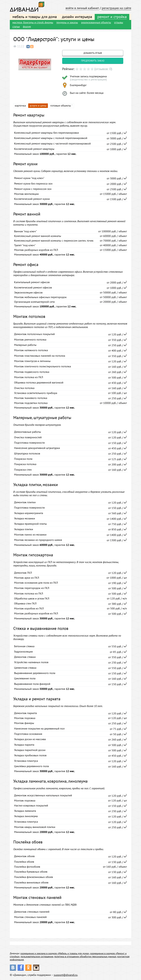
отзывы (119, 22)
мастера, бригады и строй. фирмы (33, 22)
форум (27, 26)
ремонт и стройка (112, 17)
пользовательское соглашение (37, 956)
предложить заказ (93, 61)
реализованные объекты (96, 22)
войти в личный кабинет (82, 8)
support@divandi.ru (66, 975)
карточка (20, 105)
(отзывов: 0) (103, 69)
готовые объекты (61, 105)
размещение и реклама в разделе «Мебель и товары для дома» (55, 953)
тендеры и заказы (67, 22)
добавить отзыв (93, 53)
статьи (16, 26)
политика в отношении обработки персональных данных (85, 956)
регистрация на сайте (116, 8)
